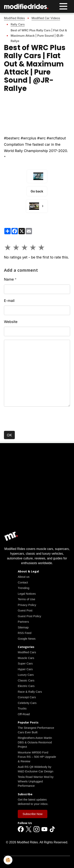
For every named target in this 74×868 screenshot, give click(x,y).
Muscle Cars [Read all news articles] (26, 658)
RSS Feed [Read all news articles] (25, 633)
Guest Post (25, 610)
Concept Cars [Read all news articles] (27, 697)
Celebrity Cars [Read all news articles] (27, 703)
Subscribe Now (33, 814)
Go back (37, 191)
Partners (23, 622)
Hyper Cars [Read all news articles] (25, 669)
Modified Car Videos (46, 18)
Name (9, 279)
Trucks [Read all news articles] (22, 708)
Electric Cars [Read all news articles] (26, 686)
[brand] (27, 6)
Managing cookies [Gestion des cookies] (37, 862)
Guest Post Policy (29, 616)
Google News (27, 639)
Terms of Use (26, 599)
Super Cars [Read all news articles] (25, 663)
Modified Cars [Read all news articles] (27, 652)
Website (11, 322)
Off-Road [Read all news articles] (24, 714)
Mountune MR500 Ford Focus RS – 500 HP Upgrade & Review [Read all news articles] (37, 757)
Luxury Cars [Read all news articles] (26, 675)
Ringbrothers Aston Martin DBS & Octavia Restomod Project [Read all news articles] (35, 742)
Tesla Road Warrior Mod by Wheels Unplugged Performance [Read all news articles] (36, 781)
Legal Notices (27, 594)
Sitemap (23, 627)
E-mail (9, 301)
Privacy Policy (27, 605)
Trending (24, 588)
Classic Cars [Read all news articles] (26, 680)
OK (9, 435)
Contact (23, 582)
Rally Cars (18, 24)
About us (24, 577)
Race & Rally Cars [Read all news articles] (30, 692)
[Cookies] (8, 860)
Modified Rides (14, 18)
